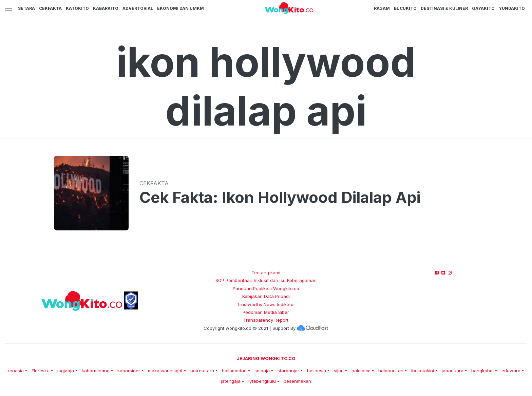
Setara (26, 8)
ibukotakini (423, 371)
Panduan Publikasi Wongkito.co (266, 288)
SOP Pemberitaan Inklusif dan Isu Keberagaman (266, 280)
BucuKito (405, 8)
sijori (339, 371)
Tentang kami (266, 272)
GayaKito (483, 8)
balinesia (317, 371)
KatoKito (77, 8)
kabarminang (96, 371)
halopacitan (391, 371)
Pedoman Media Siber (266, 312)
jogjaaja (66, 371)
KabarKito (106, 8)
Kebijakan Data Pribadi (266, 296)
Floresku (41, 371)
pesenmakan (297, 381)
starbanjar (288, 371)
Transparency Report (266, 320)
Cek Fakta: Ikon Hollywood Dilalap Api (280, 197)
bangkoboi (482, 371)
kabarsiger (129, 371)
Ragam (382, 8)
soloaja (262, 371)
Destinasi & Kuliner (444, 8)
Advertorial (138, 8)
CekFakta (50, 8)
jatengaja (231, 381)
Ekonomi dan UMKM (180, 8)
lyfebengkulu (262, 381)
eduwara (511, 371)
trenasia (15, 371)
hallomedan (234, 371)
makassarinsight (165, 371)
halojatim (361, 371)
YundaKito (512, 8)
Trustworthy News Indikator (266, 304)
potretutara (202, 371)
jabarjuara (453, 371)
